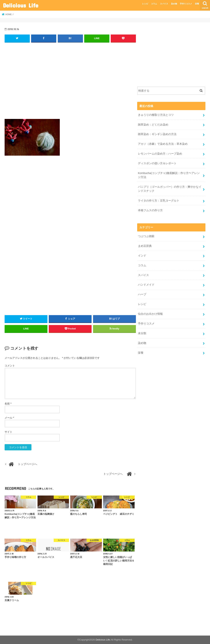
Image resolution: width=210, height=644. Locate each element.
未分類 (142, 333)
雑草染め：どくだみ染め (153, 125)
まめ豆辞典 (145, 246)
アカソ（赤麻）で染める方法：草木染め (163, 144)
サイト (8, 432)
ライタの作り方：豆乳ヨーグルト (159, 201)
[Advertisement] (70, 82)
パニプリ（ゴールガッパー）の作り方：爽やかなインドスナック (170, 189)
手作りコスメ (186, 4)
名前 (8, 404)
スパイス (164, 4)
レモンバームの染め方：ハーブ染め (160, 154)
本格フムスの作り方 (150, 210)
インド (142, 256)
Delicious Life (21, 5)
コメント (10, 366)
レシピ (145, 4)
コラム (154, 4)
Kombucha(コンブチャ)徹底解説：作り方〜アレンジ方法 (169, 175)
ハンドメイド (146, 285)
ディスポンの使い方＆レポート (157, 163)
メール (9, 418)
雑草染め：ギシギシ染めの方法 (157, 134)
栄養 (197, 4)
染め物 (174, 4)
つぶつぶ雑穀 (146, 236)
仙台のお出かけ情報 (150, 314)
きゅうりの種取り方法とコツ (157, 115)
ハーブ (142, 294)
